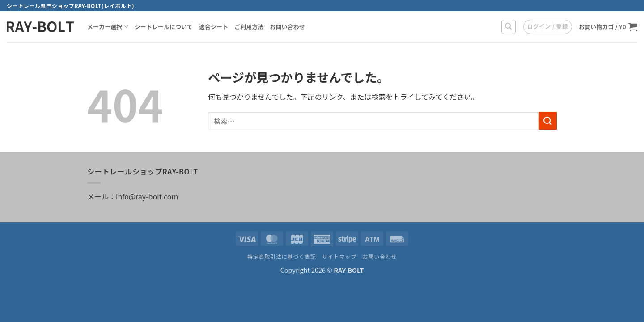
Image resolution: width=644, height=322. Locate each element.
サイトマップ (339, 257)
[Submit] (548, 121)
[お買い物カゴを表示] (608, 27)
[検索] (508, 27)
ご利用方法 (249, 27)
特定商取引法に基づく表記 (282, 257)
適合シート (214, 27)
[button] (548, 27)
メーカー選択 (108, 27)
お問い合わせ (287, 27)
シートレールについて (164, 27)
